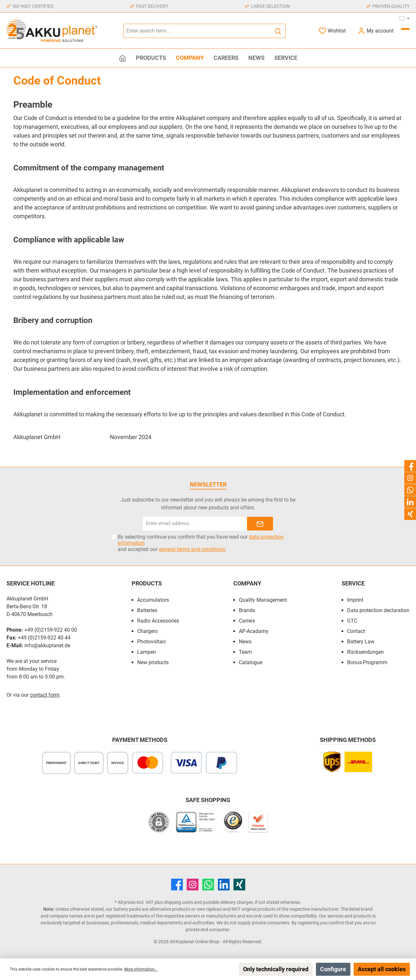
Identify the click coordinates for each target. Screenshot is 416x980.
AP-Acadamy (254, 631)
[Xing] (239, 885)
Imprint (355, 600)
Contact (356, 631)
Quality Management (263, 600)
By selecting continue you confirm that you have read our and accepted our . (201, 543)
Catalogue (251, 662)
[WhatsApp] (208, 885)
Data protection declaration (378, 610)
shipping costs (178, 902)
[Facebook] (177, 885)
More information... (141, 969)
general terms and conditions (192, 549)
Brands (247, 610)
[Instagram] (193, 885)
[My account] (376, 31)
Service (353, 583)
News (245, 642)
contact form (45, 695)
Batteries (147, 610)
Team (245, 652)
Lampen (147, 652)
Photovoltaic (152, 642)
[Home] (123, 58)
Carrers (247, 621)
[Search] (278, 31)
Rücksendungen (365, 652)
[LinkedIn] (224, 885)
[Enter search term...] (197, 31)
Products (147, 583)
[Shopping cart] (405, 29)
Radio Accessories (158, 621)
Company (247, 583)
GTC (352, 621)
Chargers (147, 631)
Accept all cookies (382, 969)
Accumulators (153, 600)
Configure (333, 969)
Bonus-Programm (367, 662)
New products (153, 662)
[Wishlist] (332, 31)
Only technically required (276, 969)
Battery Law (361, 642)
